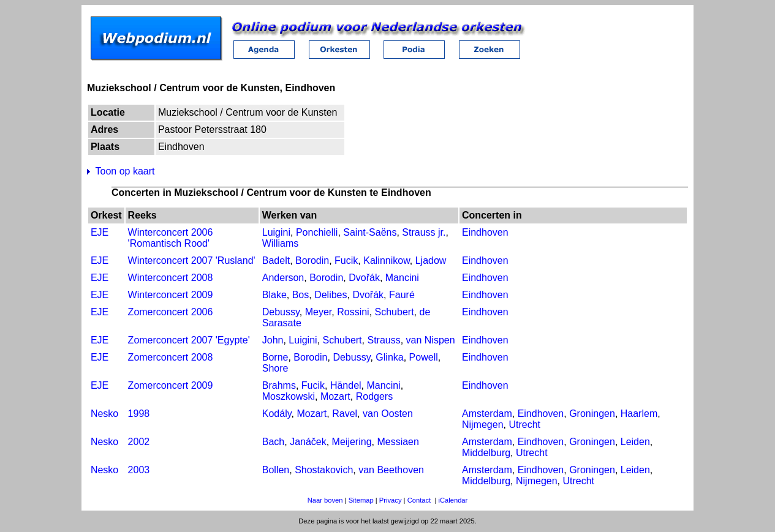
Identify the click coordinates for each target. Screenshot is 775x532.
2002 (139, 442)
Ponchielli (317, 232)
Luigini (276, 232)
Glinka (389, 357)
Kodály (277, 414)
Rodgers (374, 396)
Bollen (276, 470)
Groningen (592, 414)
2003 (139, 470)
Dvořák (364, 278)
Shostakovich (324, 470)
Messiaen (398, 442)
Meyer (319, 312)
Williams (281, 243)
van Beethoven (391, 470)
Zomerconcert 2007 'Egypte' (189, 340)
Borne (275, 357)
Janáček (308, 442)
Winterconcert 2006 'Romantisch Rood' (171, 238)
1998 (139, 414)
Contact (419, 500)
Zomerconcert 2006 (171, 312)
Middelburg (486, 453)
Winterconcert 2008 (171, 278)
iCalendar (453, 500)
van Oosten (388, 414)
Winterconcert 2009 (171, 295)
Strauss (384, 340)
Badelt (276, 260)
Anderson (283, 278)
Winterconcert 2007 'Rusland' (192, 260)
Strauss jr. (424, 232)
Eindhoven (485, 232)
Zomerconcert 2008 (171, 357)
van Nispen (431, 340)
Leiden (635, 442)
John (273, 340)
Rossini (353, 312)
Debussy (281, 312)
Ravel (345, 414)
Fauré (402, 295)
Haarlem (639, 414)
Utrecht (524, 425)
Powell (424, 357)
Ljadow (431, 260)
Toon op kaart (125, 171)
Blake (274, 295)
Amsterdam (487, 414)
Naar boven (325, 500)
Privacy (391, 500)
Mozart (335, 396)
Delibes (331, 295)
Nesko (104, 414)
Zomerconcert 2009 (171, 385)
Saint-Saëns (370, 232)
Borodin (312, 260)
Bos (301, 295)
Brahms (279, 385)
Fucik (346, 260)
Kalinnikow (387, 260)
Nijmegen (483, 425)
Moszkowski (289, 396)
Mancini (402, 278)
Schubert (395, 312)
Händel (346, 385)
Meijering (352, 442)
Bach (273, 442)
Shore (275, 368)
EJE (100, 232)
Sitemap (361, 500)
